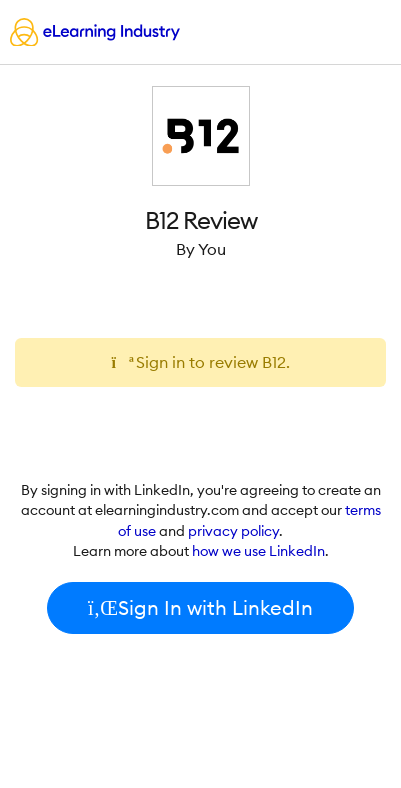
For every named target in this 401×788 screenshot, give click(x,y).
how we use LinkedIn (258, 551)
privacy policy (233, 531)
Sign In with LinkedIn (200, 607)
